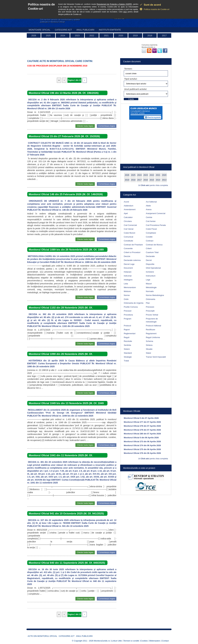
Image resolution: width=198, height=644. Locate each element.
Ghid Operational (153, 268)
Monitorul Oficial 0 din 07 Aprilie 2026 (141, 418)
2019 (135, 36)
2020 (121, 36)
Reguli (127, 337)
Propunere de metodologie (152, 320)
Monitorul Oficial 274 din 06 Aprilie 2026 (142, 445)
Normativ (150, 291)
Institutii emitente (110, 30)
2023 (77, 36)
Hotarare (128, 272)
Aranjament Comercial (156, 213)
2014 (158, 180)
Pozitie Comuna (131, 307)
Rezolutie (128, 341)
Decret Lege (129, 264)
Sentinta (127, 345)
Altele (148, 206)
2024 (63, 36)
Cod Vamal (129, 229)
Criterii (149, 248)
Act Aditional (151, 202)
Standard (128, 353)
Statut (148, 353)
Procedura (128, 315)
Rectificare (150, 330)
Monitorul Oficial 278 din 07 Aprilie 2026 (142, 426)
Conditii (149, 237)
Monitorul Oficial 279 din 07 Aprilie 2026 (142, 430)
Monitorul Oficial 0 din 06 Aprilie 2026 (141, 438)
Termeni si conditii (131, 641)
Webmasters (155, 641)
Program (128, 319)
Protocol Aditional (153, 326)
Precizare (150, 307)
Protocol (127, 326)
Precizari (128, 311)
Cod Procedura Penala (156, 225)
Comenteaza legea (107, 126)
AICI (125, 12)
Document (128, 268)
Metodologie (151, 287)
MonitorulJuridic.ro (102, 641)
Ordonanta (150, 299)
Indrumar (128, 276)
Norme (127, 295)
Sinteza (149, 345)
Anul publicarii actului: (136, 89)
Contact (165, 641)
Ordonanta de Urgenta (134, 303)
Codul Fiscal (151, 229)
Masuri (149, 284)
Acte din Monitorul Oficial (42, 636)
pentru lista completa (154, 185)
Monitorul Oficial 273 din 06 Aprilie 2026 (142, 441)
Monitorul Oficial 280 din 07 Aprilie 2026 (142, 434)
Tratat (126, 361)
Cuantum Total (152, 252)
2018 (150, 36)
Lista (126, 284)
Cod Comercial (130, 225)
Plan (148, 303)
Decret (149, 260)
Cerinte (149, 217)
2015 (152, 180)
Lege (148, 280)
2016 (146, 180)
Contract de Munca (154, 245)
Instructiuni (151, 276)
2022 (92, 36)
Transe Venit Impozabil (156, 357)
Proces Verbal (152, 315)
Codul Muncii (129, 233)
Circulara (128, 221)
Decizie (127, 256)
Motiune (127, 291)
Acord (126, 202)
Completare (151, 233)
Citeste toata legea (85, 126)
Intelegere (128, 280)
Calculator (128, 217)
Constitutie (128, 241)
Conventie (128, 248)
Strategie (128, 357)
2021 (106, 36)
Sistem (127, 349)
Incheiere (150, 272)
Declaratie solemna (132, 260)
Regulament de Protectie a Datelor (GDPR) (114, 4)
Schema (149, 341)
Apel (126, 213)
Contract (150, 241)
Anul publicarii (85, 30)
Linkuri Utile (117, 641)
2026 (34, 36)
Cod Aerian (151, 221)
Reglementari (130, 333)
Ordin (126, 299)
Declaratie (150, 256)
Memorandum (130, 287)
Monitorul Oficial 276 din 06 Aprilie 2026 (142, 453)
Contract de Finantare (133, 245)
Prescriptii (150, 311)
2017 (164, 36)
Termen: (128, 69)
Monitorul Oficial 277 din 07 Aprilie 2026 (142, 422)
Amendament (130, 209)
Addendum (129, 206)
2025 (48, 36)
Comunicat (128, 237)
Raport (127, 330)
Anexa (149, 209)
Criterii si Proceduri (132, 252)
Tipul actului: (131, 79)
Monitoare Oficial (40, 30)
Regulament (151, 333)
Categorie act (63, 30)
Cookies (144, 641)
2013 (164, 180)
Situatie (149, 349)
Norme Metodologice (155, 295)
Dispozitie (150, 264)
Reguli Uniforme (153, 337)
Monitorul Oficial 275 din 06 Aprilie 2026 (142, 449)
